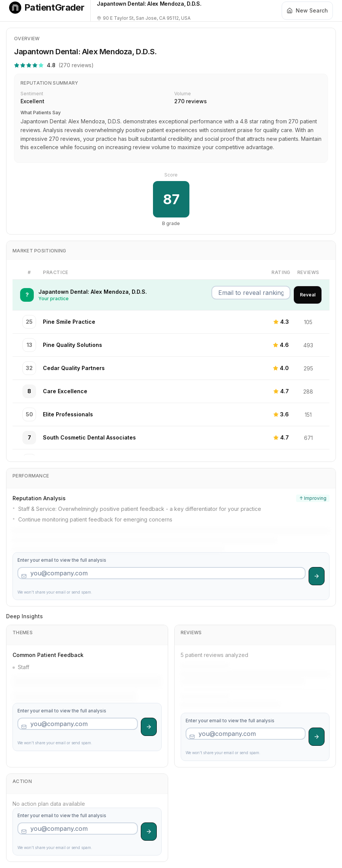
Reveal (308, 295)
